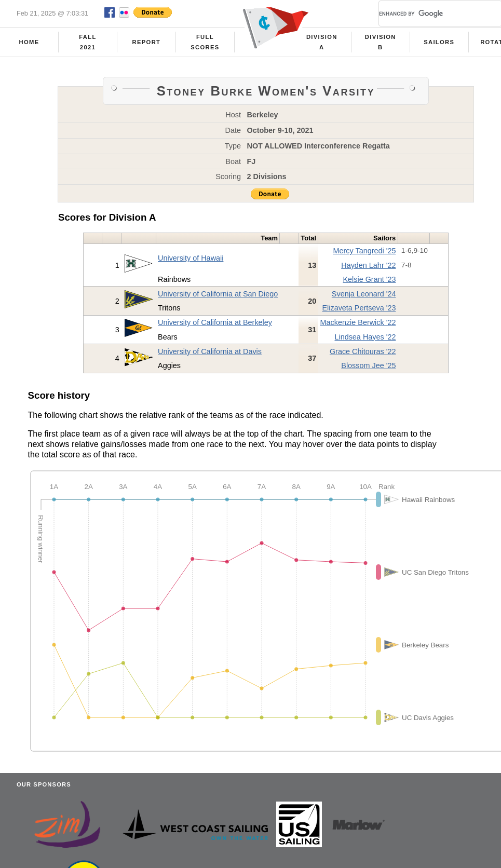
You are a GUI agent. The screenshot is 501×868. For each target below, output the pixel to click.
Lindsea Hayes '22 (365, 337)
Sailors (439, 42)
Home (29, 42)
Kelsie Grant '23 (369, 279)
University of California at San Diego (218, 294)
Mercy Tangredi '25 (365, 251)
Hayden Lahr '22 (368, 265)
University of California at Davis (210, 351)
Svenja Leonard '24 (364, 294)
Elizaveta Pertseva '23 (359, 308)
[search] (428, 13)
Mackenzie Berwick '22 (358, 322)
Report (147, 42)
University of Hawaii (191, 258)
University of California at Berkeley (215, 322)
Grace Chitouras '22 (363, 351)
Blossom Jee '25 (368, 365)
